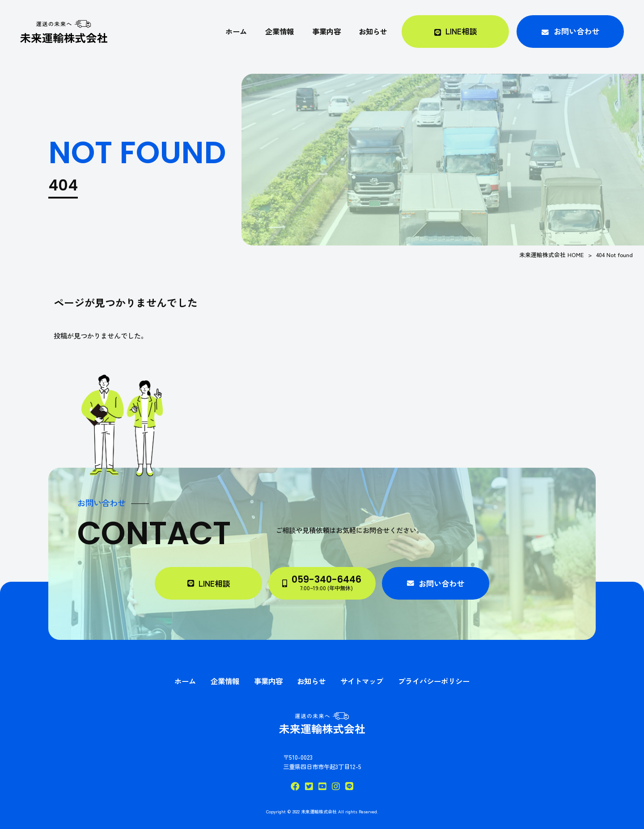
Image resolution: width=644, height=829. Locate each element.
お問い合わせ (441, 583)
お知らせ (311, 681)
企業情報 (225, 681)
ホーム (185, 681)
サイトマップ (362, 681)
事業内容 (268, 681)
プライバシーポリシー (434, 681)
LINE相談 (214, 583)
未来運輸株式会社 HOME (551, 255)
